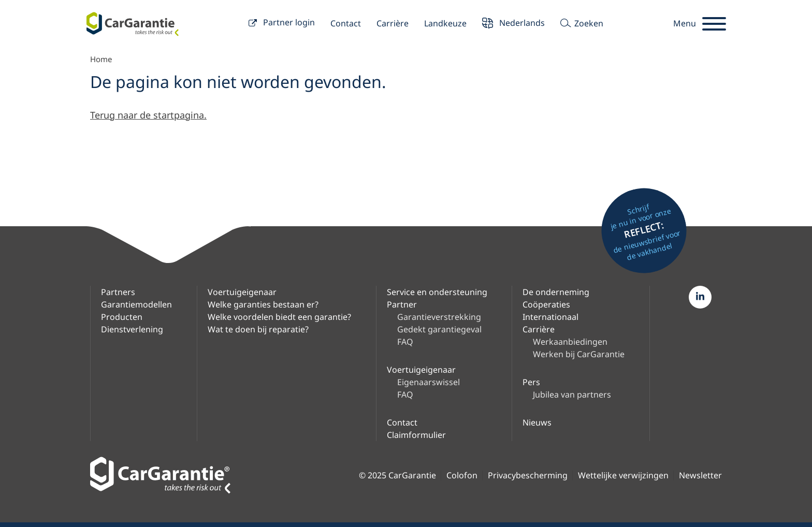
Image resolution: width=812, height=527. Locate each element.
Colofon (462, 475)
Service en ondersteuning (437, 292)
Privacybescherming (528, 475)
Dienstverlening (132, 329)
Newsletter (700, 475)
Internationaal (550, 317)
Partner (402, 304)
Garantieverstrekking (439, 317)
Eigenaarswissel (429, 382)
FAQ (405, 342)
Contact (346, 23)
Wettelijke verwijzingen (623, 475)
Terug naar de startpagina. (148, 115)
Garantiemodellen (136, 304)
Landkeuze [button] (445, 23)
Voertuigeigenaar (242, 292)
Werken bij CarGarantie (579, 354)
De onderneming (556, 292)
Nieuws (537, 422)
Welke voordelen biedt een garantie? (279, 317)
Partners (118, 292)
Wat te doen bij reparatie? (258, 329)
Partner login (282, 24)
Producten (122, 317)
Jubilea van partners (572, 394)
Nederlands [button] (513, 24)
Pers (531, 382)
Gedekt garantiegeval (439, 329)
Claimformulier (416, 435)
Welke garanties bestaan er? (263, 304)
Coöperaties (546, 304)
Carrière (393, 23)
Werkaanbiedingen (570, 342)
